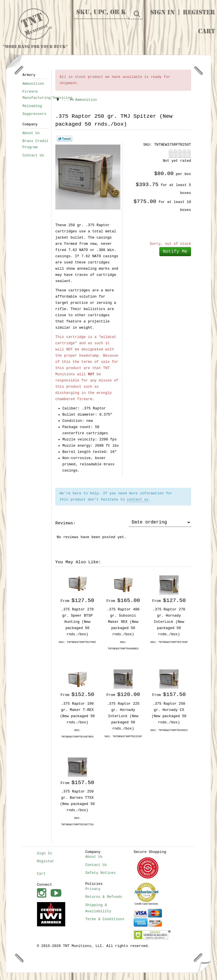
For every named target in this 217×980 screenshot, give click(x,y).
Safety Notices (101, 873)
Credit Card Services (146, 904)
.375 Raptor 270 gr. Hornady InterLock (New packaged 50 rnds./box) (169, 622)
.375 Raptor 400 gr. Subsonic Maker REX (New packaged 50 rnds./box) (123, 622)
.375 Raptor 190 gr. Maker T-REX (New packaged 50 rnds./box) (77, 713)
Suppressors (34, 114)
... (65, 100)
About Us (31, 133)
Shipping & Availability (98, 908)
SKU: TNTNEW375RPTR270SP (169, 642)
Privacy (93, 889)
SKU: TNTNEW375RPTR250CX (169, 730)
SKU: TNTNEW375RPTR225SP (123, 736)
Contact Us (33, 155)
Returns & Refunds (104, 897)
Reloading (32, 106)
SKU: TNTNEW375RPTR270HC (77, 642)
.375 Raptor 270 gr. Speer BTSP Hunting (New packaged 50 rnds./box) (77, 622)
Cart (207, 32)
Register (199, 13)
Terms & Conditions (105, 919)
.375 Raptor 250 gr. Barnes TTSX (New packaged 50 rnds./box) (77, 801)
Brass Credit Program (35, 144)
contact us (138, 500)
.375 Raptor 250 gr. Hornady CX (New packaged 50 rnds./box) (169, 713)
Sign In (162, 13)
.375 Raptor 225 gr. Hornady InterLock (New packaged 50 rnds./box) (123, 716)
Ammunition (33, 84)
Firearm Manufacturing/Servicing (36, 95)
